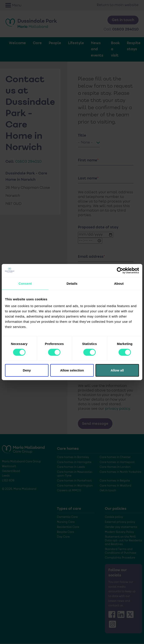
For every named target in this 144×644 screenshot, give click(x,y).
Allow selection (72, 370)
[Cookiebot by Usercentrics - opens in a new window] (120, 270)
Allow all (117, 370)
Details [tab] (72, 283)
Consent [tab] (25, 283)
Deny (27, 370)
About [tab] (119, 283)
